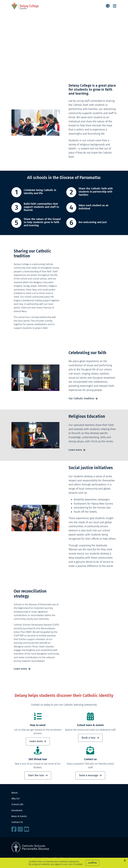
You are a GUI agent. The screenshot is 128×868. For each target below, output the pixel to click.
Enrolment (17, 812)
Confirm (92, 863)
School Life (17, 806)
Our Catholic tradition (81, 400)
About (15, 794)
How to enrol (38, 726)
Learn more (75, 451)
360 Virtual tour (38, 760)
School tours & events (90, 726)
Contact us (90, 760)
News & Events (19, 817)
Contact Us (17, 823)
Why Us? (16, 800)
